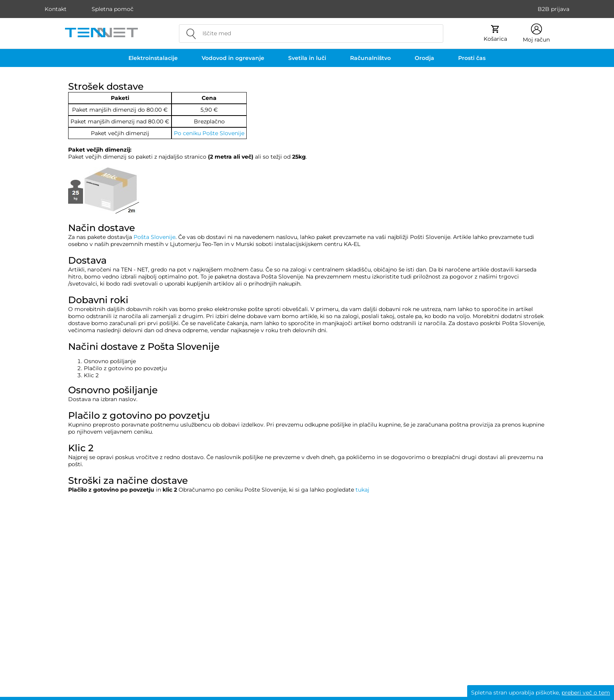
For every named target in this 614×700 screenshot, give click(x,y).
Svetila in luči (307, 58)
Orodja (424, 58)
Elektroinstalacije (153, 58)
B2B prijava (554, 9)
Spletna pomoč (113, 9)
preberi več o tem (586, 693)
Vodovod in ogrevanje (233, 58)
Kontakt (56, 9)
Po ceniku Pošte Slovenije (209, 133)
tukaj (362, 490)
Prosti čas (472, 58)
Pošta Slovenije (154, 237)
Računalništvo (370, 58)
